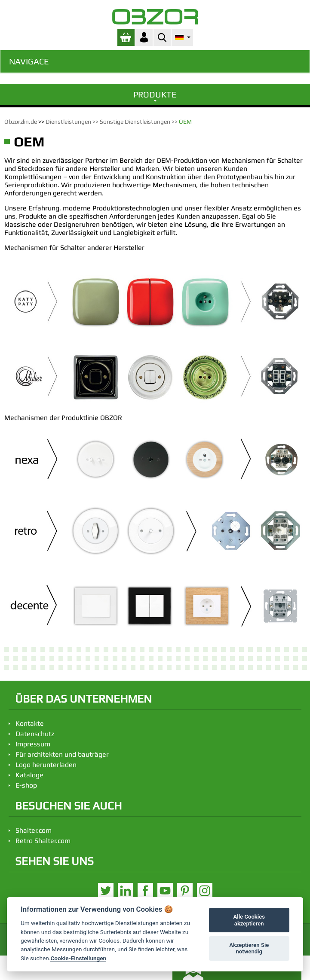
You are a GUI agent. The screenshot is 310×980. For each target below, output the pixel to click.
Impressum (33, 744)
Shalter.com (34, 830)
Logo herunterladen (46, 765)
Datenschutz (35, 734)
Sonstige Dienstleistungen (135, 122)
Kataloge (29, 775)
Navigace (29, 61)
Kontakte (30, 723)
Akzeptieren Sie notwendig (249, 948)
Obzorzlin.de (21, 122)
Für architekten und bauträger (62, 754)
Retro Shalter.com (43, 841)
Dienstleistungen (68, 122)
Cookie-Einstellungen (78, 958)
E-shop (26, 785)
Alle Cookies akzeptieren (249, 920)
